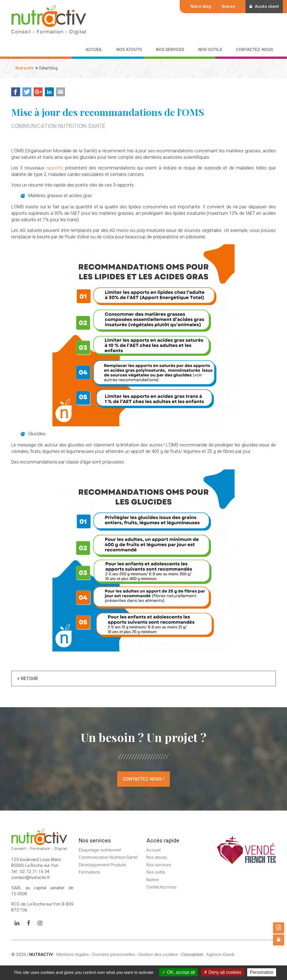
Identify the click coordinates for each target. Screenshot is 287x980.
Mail (61, 92)
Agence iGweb (220, 955)
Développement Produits (102, 865)
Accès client (264, 6)
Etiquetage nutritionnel (100, 850)
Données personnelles (114, 955)
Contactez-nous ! (143, 779)
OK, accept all (178, 972)
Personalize (262, 972)
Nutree (227, 6)
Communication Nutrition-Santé (108, 857)
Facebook (16, 92)
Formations (89, 872)
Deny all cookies (223, 972)
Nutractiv (24, 68)
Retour (29, 678)
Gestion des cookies (158, 955)
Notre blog (200, 6)
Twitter (27, 92)
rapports (55, 168)
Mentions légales (73, 955)
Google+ (38, 92)
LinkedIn (49, 92)
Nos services (159, 865)
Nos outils (156, 872)
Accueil (153, 850)
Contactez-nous (161, 887)
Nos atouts (157, 857)
